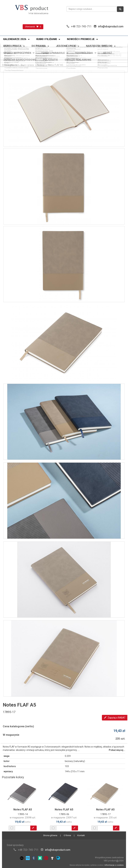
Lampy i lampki (43, 59)
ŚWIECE (71, 47)
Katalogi (103, 59)
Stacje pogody (43, 60)
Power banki (10, 58)
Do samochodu (107, 52)
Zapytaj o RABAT (115, 718)
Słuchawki (40, 58)
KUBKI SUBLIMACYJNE (15, 46)
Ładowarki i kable (76, 60)
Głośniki (7, 60)
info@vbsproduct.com (111, 26)
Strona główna (10, 65)
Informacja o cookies (114, 865)
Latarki (7, 54)
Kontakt (81, 835)
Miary (6, 53)
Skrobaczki (73, 54)
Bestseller (104, 44)
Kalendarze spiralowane (80, 48)
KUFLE (38, 46)
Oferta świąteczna (13, 44)
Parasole (103, 62)
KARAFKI (71, 46)
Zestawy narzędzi (44, 55)
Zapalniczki (9, 52)
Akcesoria (72, 53)
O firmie (67, 835)
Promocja (72, 44)
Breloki (70, 52)
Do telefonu (73, 59)
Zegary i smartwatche (78, 58)
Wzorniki (103, 60)
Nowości (39, 44)
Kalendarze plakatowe (47, 49)
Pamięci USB (10, 59)
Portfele (71, 62)
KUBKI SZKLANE (44, 47)
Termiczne (41, 62)
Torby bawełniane (13, 62)
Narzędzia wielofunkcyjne (43, 53)
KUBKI (6, 47)
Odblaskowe (42, 52)
